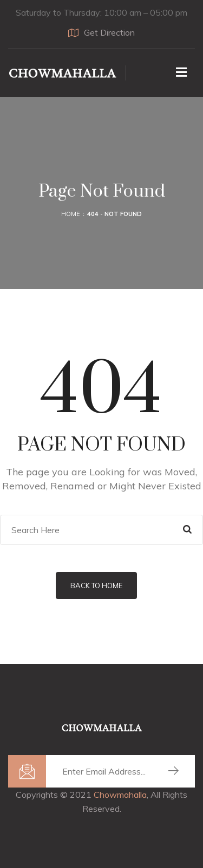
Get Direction (101, 32)
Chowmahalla (120, 795)
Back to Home (96, 586)
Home (71, 214)
